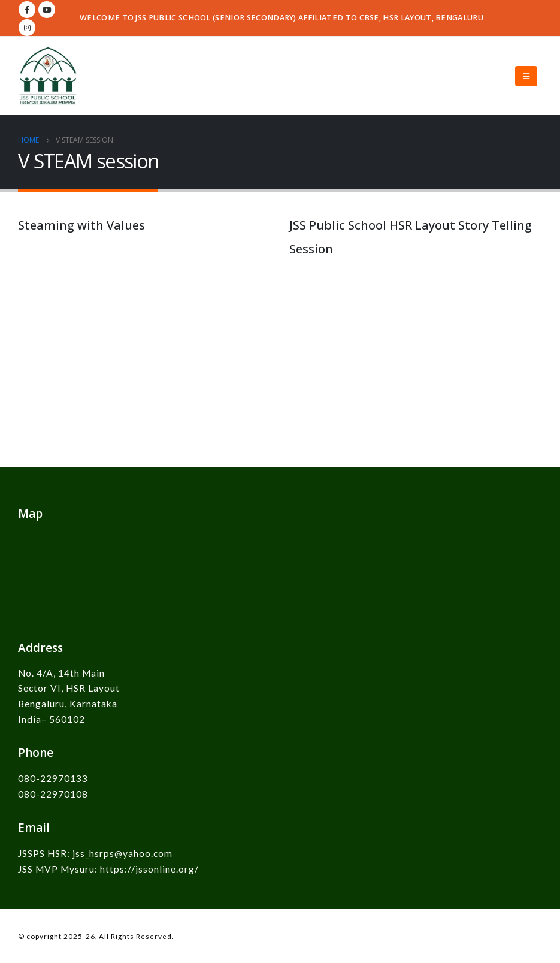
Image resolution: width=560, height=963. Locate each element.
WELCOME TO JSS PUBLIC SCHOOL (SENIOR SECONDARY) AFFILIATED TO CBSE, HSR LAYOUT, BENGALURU (281, 18)
